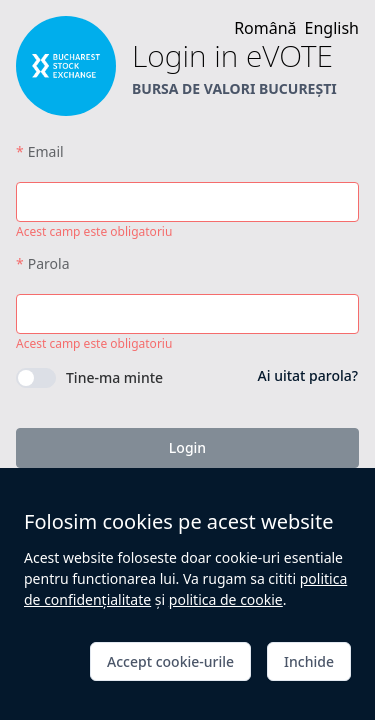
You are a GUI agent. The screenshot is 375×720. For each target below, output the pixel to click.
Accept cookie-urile (170, 661)
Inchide (309, 661)
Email (46, 151)
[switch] (89, 378)
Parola (49, 263)
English (332, 28)
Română (265, 28)
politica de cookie (226, 599)
